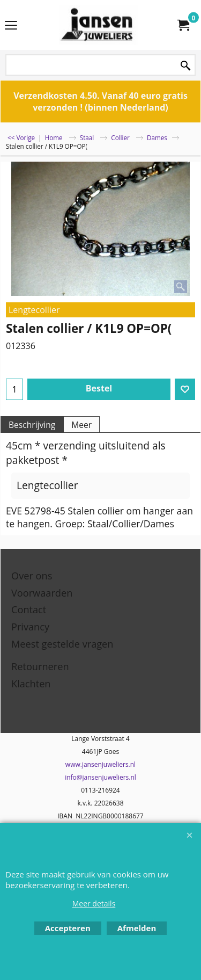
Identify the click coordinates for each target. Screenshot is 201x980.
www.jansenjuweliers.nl (100, 764)
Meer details (94, 903)
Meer (81, 425)
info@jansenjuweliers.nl (100, 777)
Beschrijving (32, 425)
